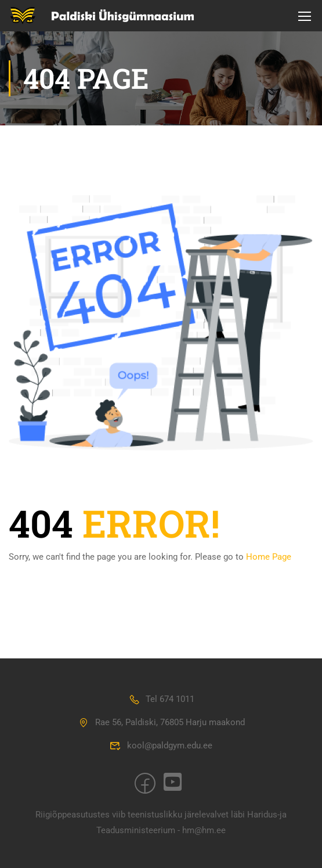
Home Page (269, 557)
